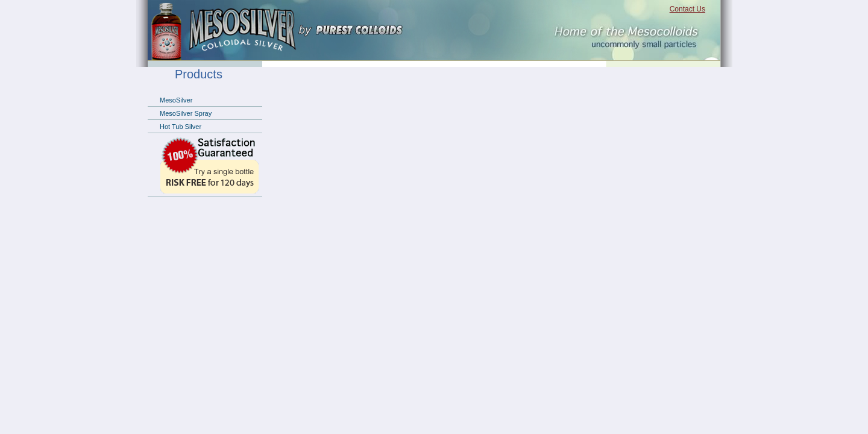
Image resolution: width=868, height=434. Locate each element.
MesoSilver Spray (186, 113)
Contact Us (687, 9)
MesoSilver (176, 100)
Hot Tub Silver (181, 127)
